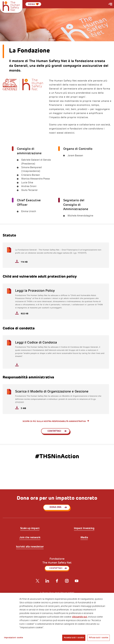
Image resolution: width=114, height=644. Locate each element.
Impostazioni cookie (13, 638)
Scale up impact (30, 528)
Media (84, 538)
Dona (33, 4)
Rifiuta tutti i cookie (98, 638)
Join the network (30, 538)
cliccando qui (79, 617)
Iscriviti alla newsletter (30, 547)
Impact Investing (84, 528)
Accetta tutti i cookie (74, 638)
